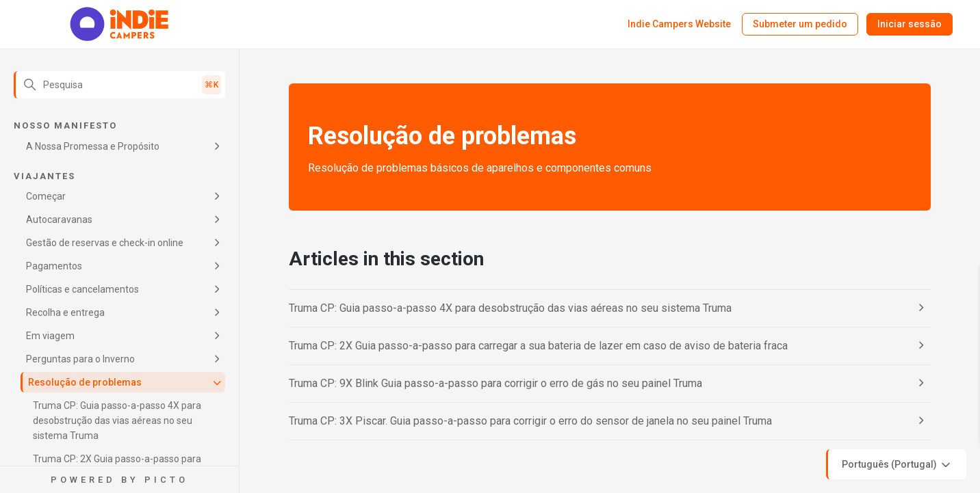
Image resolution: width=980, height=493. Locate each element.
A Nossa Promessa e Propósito (93, 146)
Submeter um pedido (800, 24)
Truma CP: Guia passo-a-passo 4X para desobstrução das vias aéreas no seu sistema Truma (117, 421)
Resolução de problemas (85, 382)
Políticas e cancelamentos (82, 289)
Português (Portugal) (897, 465)
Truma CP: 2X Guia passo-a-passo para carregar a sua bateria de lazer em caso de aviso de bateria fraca (538, 346)
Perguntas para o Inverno (80, 359)
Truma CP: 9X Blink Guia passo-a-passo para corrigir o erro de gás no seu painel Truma (495, 383)
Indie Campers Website (679, 24)
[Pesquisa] (119, 85)
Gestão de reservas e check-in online (105, 243)
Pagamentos (54, 266)
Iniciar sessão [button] (910, 24)
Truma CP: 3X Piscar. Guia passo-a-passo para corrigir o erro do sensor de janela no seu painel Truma (530, 421)
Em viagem (50, 336)
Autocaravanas (59, 219)
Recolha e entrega (65, 312)
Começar (46, 196)
